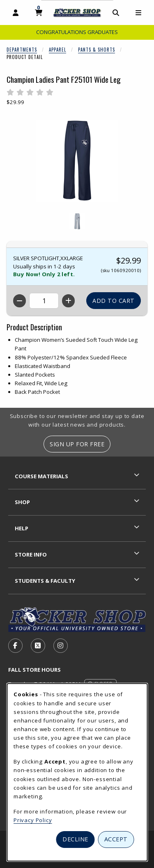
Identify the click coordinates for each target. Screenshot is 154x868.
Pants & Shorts (97, 50)
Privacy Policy (33, 820)
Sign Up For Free (77, 444)
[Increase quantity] (68, 301)
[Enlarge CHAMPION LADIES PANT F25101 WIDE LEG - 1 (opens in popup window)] (77, 221)
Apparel (57, 50)
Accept (116, 839)
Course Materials (41, 476)
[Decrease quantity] (20, 301)
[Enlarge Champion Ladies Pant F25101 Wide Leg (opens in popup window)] (77, 161)
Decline (75, 839)
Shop (22, 502)
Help (22, 528)
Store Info (31, 554)
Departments (22, 50)
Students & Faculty (45, 581)
